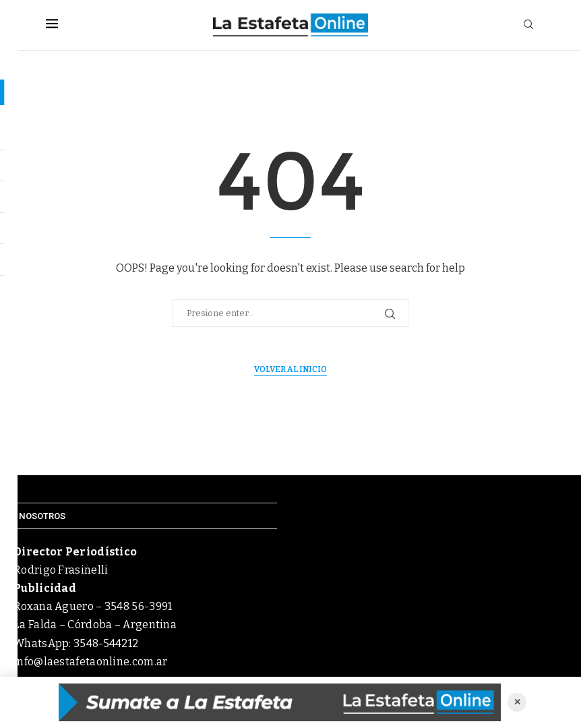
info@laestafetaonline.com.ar (90, 662)
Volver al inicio (290, 369)
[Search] (528, 25)
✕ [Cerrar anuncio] (517, 702)
